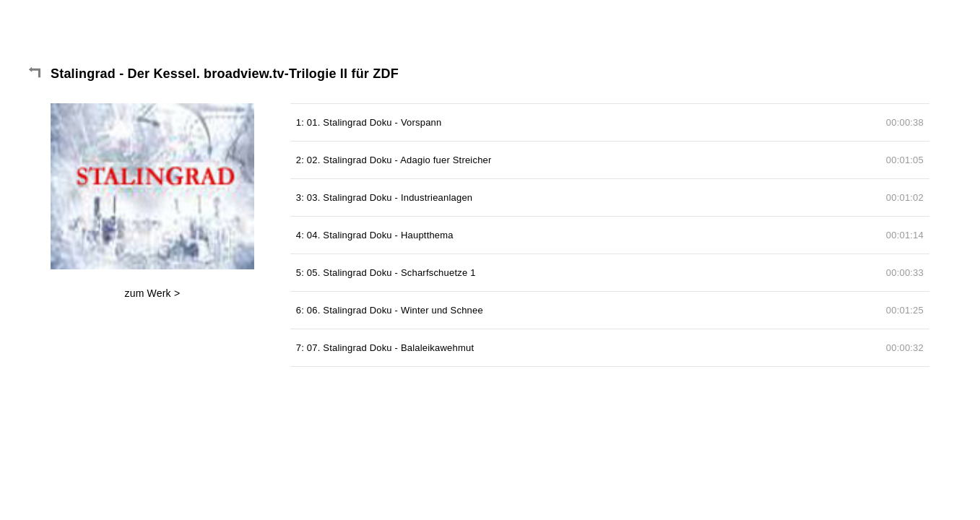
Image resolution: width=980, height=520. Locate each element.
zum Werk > (152, 293)
